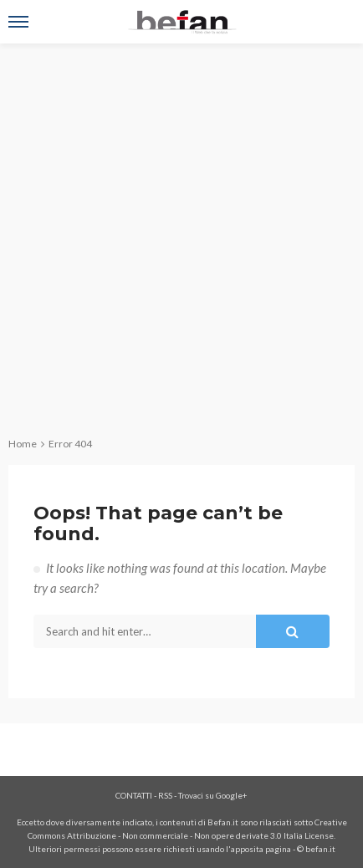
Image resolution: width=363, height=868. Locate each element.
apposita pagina (261, 849)
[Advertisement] (181, 233)
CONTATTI (134, 795)
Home (23, 444)
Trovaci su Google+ (213, 795)
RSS (165, 795)
